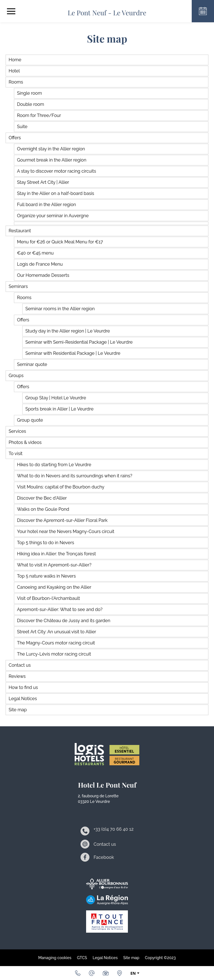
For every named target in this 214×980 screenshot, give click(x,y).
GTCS (82, 958)
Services (17, 431)
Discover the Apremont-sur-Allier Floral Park (62, 520)
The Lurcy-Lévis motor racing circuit (54, 654)
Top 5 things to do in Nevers (46, 543)
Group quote (30, 420)
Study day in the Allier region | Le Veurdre (68, 331)
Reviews (17, 676)
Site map (18, 710)
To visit (16, 454)
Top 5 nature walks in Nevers (46, 576)
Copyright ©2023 (160, 958)
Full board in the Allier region (47, 205)
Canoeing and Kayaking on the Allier (54, 587)
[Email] (92, 973)
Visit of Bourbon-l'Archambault (48, 598)
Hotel (14, 71)
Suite (22, 127)
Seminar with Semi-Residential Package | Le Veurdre (79, 342)
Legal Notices (23, 699)
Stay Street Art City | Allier (43, 182)
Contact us (20, 665)
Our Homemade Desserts (43, 275)
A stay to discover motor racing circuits (57, 171)
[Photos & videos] (106, 973)
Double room (31, 104)
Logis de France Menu (40, 264)
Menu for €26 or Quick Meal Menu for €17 (60, 242)
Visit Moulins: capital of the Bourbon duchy (61, 487)
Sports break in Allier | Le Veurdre (59, 409)
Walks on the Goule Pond (43, 509)
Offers (15, 138)
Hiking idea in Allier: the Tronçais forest (56, 554)
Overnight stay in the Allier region (51, 149)
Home (15, 60)
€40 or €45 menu (35, 253)
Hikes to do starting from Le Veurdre (54, 465)
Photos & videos (25, 442)
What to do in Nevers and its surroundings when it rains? (75, 476)
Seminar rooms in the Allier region (60, 309)
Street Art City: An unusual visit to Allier (57, 632)
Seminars (18, 286)
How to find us (23, 687)
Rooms (16, 82)
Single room (29, 93)
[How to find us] (120, 973)
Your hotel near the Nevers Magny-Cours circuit (66, 531)
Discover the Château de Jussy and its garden (64, 621)
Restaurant (20, 231)
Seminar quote (32, 364)
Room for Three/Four (39, 115)
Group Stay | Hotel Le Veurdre (56, 398)
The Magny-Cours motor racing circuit (56, 643)
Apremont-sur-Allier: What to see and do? (60, 609)
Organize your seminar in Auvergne (53, 216)
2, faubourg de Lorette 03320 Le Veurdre (98, 799)
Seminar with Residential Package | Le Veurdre (73, 353)
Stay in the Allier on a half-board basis (56, 193)
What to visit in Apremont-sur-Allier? (54, 565)
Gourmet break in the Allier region (52, 160)
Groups (16, 376)
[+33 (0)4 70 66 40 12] (78, 973)
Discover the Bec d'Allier (42, 498)
